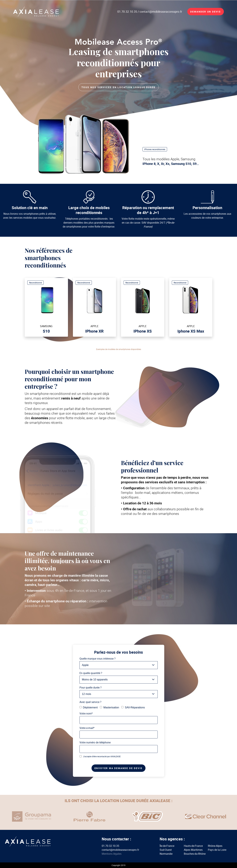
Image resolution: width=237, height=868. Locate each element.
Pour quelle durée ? (91, 687)
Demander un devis (206, 12)
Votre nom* (86, 713)
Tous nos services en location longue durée (119, 87)
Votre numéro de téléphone (95, 742)
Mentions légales (112, 854)
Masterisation (109, 707)
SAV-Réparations (133, 707)
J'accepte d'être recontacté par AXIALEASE (100, 756)
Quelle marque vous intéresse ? (98, 659)
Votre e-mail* (87, 728)
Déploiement (89, 707)
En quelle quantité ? (91, 673)
